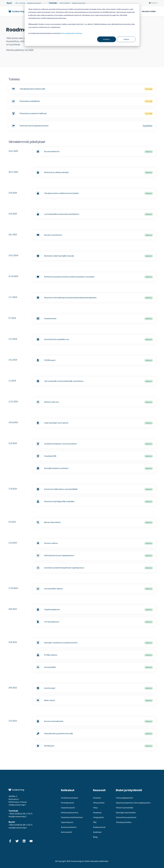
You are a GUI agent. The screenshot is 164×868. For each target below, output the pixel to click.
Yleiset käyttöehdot (125, 808)
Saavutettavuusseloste (126, 817)
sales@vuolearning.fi (34, 3)
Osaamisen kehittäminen (72, 817)
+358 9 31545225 (20, 3)
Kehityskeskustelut (70, 813)
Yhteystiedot (99, 803)
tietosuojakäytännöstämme (71, 33)
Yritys (95, 808)
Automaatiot (67, 832)
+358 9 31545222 (65, 3)
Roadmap (97, 813)
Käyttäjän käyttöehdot (126, 813)
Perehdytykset (68, 803)
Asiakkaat (97, 832)
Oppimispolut (67, 822)
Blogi (95, 837)
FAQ (95, 822)
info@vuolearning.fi (17, 805)
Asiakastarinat (99, 827)
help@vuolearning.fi (79, 3)
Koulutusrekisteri (69, 827)
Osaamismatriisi (68, 808)
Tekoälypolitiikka (124, 822)
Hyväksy (106, 39)
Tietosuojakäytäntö (124, 798)
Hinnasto (97, 798)
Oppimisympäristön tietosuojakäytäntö (133, 803)
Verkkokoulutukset (70, 798)
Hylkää (126, 39)
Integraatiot (98, 817)
